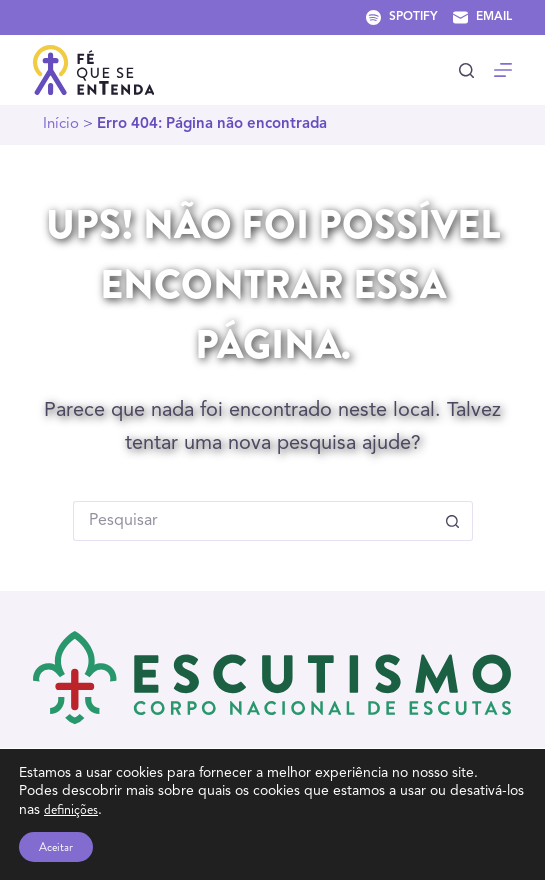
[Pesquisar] (466, 70)
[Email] (482, 18)
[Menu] (503, 70)
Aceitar (56, 847)
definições (71, 809)
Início (61, 124)
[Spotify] (402, 18)
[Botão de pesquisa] (453, 521)
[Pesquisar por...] (253, 521)
